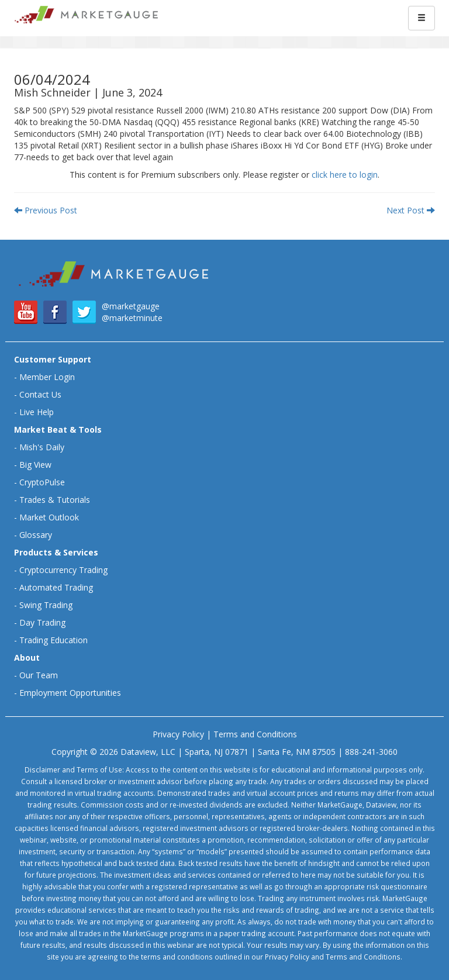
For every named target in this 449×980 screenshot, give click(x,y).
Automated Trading (56, 587)
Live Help (37, 412)
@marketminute (132, 318)
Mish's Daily (42, 447)
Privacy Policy (178, 734)
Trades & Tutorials (55, 500)
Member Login (47, 377)
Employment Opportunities (70, 693)
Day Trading (42, 622)
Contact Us (40, 394)
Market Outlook (49, 517)
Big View (35, 465)
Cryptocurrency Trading (63, 570)
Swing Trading (46, 605)
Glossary (36, 535)
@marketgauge (131, 306)
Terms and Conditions (255, 734)
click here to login (345, 175)
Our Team (39, 675)
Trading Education (53, 640)
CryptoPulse (42, 482)
